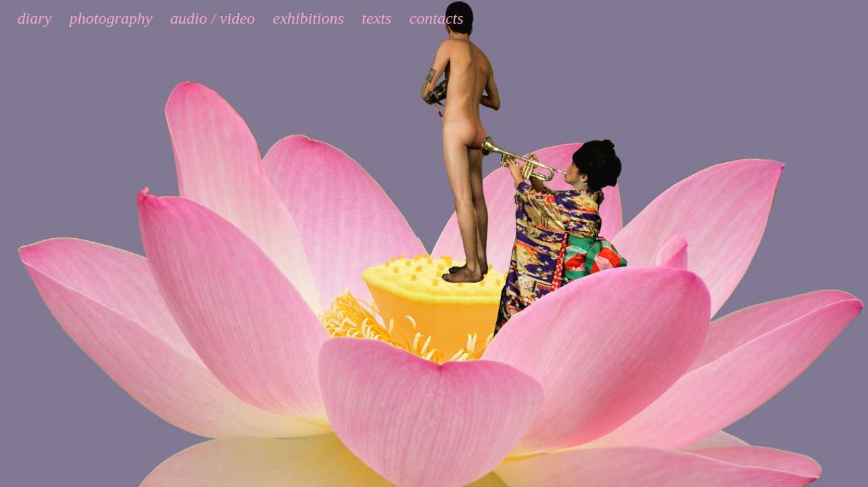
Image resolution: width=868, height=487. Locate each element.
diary (35, 18)
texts (377, 18)
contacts (437, 18)
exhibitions (309, 18)
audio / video (213, 18)
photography (111, 18)
